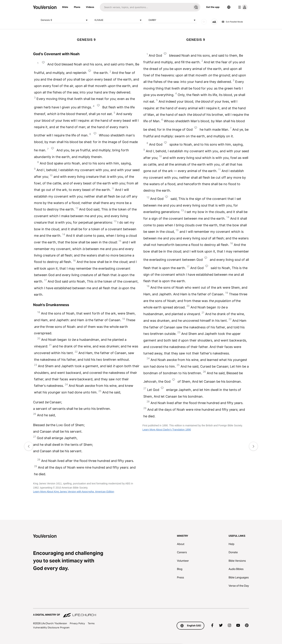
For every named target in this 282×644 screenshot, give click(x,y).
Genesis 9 (65, 20)
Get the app (213, 7)
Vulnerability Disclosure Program (51, 627)
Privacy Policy (77, 623)
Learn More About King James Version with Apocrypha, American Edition (74, 492)
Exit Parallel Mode (232, 22)
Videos (90, 7)
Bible (65, 7)
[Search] (146, 7)
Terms (91, 623)
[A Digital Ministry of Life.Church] (141, 613)
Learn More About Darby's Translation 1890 (167, 430)
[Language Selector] (229, 7)
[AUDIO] (204, 22)
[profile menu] (242, 7)
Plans (77, 7)
